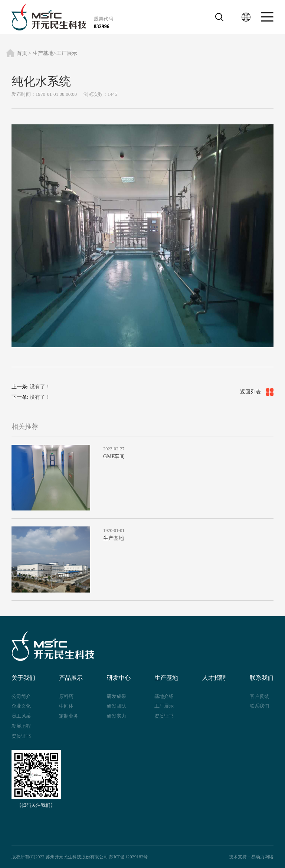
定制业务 (69, 716)
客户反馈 (259, 696)
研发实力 (117, 716)
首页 (22, 53)
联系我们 (259, 706)
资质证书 (21, 736)
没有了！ (40, 387)
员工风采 (21, 716)
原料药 (66, 696)
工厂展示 (67, 53)
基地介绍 (164, 696)
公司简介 (21, 696)
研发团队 (117, 706)
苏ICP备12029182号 (128, 857)
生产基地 (43, 53)
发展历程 (21, 726)
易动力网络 (262, 857)
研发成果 (117, 696)
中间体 (66, 706)
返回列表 (257, 392)
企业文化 (21, 706)
